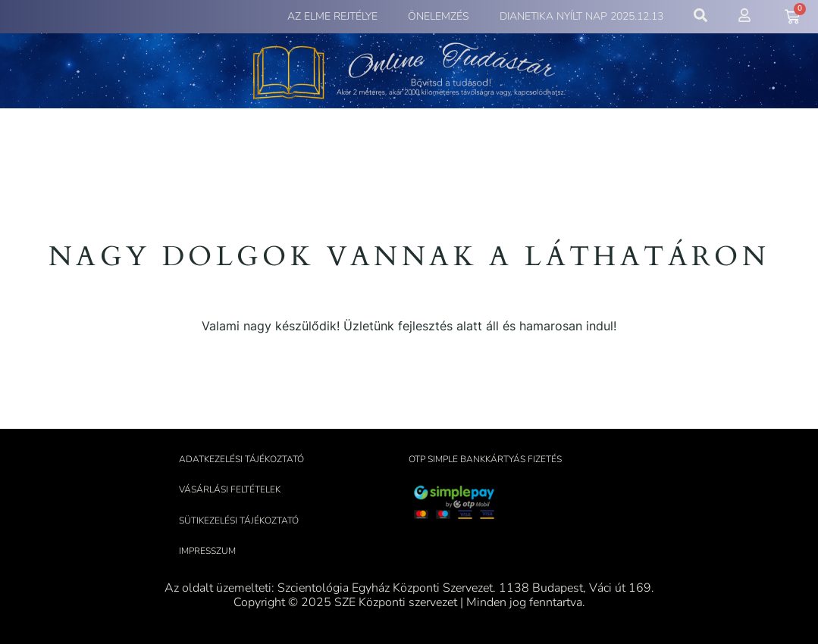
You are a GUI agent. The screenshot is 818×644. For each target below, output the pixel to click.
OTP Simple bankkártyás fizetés (485, 459)
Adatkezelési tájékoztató (241, 459)
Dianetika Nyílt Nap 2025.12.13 (581, 16)
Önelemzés (439, 16)
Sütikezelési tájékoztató (239, 521)
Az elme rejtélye (332, 16)
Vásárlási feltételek (230, 489)
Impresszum (207, 551)
